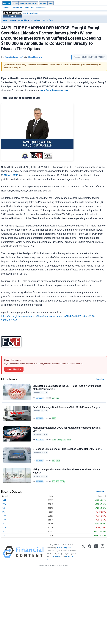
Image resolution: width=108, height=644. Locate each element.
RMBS (58, 461)
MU (54, 461)
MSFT (4, 525)
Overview (6, 8)
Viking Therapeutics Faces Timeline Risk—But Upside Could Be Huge (66, 472)
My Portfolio (48, 20)
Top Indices (35, 20)
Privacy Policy (55, 558)
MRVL (60, 440)
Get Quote (12, 16)
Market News (17, 8)
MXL (65, 440)
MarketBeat (40, 398)
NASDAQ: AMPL (10, 175)
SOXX (70, 440)
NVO (58, 398)
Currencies (29, 8)
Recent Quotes (9, 20)
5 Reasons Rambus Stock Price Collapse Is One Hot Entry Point (68, 450)
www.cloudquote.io (65, 549)
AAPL (4, 505)
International (41, 8)
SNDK (54, 419)
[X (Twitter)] (83, 554)
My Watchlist (23, 20)
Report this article (14, 369)
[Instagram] (102, 554)
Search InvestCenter (30, 13)
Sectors (43, 3)
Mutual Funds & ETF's (29, 3)
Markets (7, 3)
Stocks (15, 3)
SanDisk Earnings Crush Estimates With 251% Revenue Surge (67, 408)
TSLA (4, 537)
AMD (4, 509)
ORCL (4, 533)
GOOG (4, 517)
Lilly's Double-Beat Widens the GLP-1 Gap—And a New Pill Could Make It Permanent (67, 388)
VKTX (63, 483)
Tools (50, 3)
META (4, 521)
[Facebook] (90, 554)
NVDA (4, 529)
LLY (54, 398)
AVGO (54, 440)
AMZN (4, 501)
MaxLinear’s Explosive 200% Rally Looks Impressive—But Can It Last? (67, 430)
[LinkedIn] (96, 554)
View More (100, 379)
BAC (3, 513)
